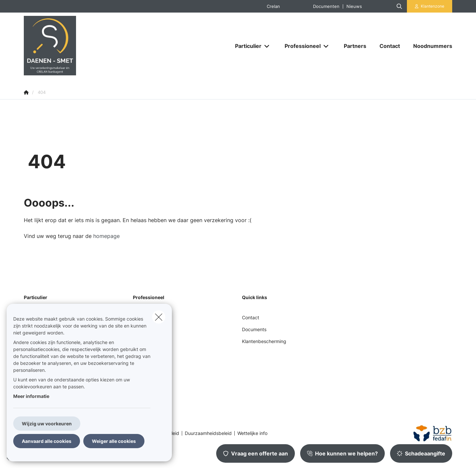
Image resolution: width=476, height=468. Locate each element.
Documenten (326, 6)
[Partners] (355, 46)
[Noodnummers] (429, 46)
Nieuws (354, 6)
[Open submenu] (267, 46)
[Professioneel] (300, 46)
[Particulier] (246, 46)
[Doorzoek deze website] (399, 6)
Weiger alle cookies (114, 441)
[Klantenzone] (430, 6)
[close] (159, 317)
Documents (254, 329)
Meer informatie (31, 396)
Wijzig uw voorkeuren (47, 424)
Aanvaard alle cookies (47, 441)
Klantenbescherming (264, 341)
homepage (106, 236)
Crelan (273, 6)
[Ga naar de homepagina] (90, 46)
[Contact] (390, 46)
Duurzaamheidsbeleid (208, 433)
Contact (251, 317)
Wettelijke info (252, 433)
